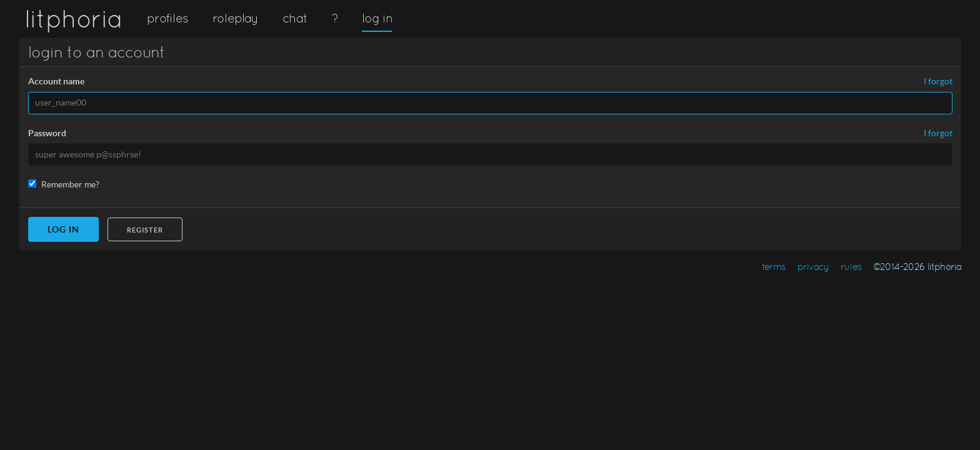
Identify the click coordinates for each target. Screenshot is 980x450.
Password (47, 133)
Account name (56, 81)
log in (377, 18)
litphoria (73, 19)
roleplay (236, 18)
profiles (167, 18)
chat (295, 18)
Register (145, 230)
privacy (813, 267)
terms (774, 267)
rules (851, 267)
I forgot (938, 82)
